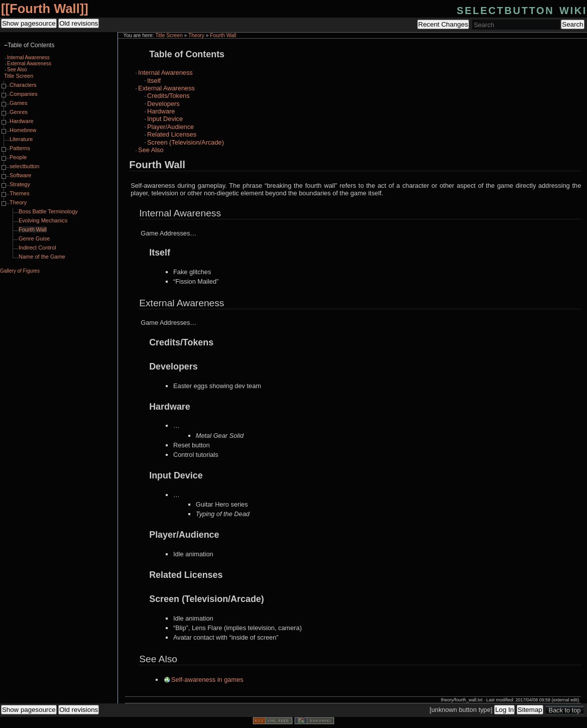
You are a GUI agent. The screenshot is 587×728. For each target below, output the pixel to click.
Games (18, 103)
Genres (19, 112)
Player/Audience (170, 127)
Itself (154, 81)
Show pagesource (29, 23)
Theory (196, 35)
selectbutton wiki (522, 9)
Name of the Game (42, 257)
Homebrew (23, 130)
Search (572, 24)
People (18, 157)
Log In (504, 710)
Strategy (20, 184)
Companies (24, 94)
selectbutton (24, 166)
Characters (23, 85)
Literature (21, 139)
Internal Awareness (165, 73)
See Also (151, 150)
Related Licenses (172, 134)
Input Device (165, 119)
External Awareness (166, 88)
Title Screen (169, 35)
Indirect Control (37, 248)
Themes (20, 193)
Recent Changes (443, 24)
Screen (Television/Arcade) (186, 142)
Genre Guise (34, 238)
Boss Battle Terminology (48, 211)
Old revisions (79, 23)
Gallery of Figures (20, 271)
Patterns (20, 148)
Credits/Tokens (168, 96)
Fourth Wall (45, 9)
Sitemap (530, 710)
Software (20, 175)
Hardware (161, 111)
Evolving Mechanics (43, 220)
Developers (163, 104)
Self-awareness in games (207, 680)
